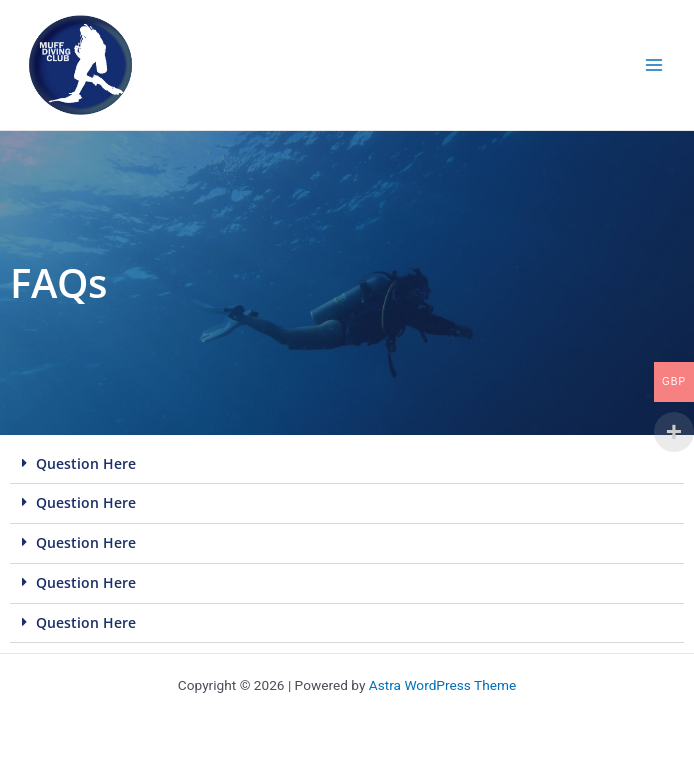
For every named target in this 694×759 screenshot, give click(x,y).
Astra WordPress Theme (442, 685)
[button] (347, 465)
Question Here (86, 463)
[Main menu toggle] (654, 65)
